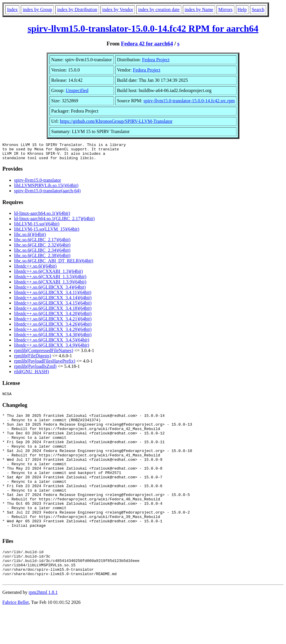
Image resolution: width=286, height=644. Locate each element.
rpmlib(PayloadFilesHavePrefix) (45, 365)
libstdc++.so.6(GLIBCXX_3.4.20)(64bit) (53, 317)
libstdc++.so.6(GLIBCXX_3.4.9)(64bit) (52, 349)
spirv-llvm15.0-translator (38, 184)
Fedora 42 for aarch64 (147, 44)
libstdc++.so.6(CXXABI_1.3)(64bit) (48, 275)
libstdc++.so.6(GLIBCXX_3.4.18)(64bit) (53, 312)
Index (12, 10)
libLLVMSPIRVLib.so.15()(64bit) (46, 189)
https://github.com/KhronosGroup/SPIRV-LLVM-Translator (116, 121)
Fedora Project (156, 60)
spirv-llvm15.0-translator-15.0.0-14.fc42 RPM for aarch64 (143, 28)
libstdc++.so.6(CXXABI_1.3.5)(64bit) (50, 280)
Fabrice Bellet (16, 637)
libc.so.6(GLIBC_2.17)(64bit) (42, 243)
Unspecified (77, 90)
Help (242, 10)
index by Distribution (77, 10)
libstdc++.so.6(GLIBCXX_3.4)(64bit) (50, 291)
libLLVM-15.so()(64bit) (37, 227)
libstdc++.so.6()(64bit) (35, 270)
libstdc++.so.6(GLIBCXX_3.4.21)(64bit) (53, 322)
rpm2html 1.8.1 (43, 627)
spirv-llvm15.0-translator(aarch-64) (47, 194)
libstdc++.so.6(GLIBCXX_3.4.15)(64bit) (53, 306)
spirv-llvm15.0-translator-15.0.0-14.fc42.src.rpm (189, 101)
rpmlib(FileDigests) (33, 359)
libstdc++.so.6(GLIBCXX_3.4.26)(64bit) (53, 328)
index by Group (37, 10)
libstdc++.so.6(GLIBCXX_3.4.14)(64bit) (53, 301)
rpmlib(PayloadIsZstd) (35, 370)
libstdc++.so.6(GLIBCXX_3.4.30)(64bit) (53, 338)
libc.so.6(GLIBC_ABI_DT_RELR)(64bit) (54, 264)
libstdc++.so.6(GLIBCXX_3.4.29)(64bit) (53, 333)
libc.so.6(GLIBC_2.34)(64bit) (42, 254)
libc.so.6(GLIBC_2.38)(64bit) (42, 259)
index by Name (199, 10)
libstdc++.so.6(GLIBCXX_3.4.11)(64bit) (53, 296)
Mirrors (225, 10)
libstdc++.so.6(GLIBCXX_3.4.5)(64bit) (52, 343)
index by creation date (159, 10)
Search (258, 10)
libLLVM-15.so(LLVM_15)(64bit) (47, 233)
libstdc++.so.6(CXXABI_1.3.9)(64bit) (50, 285)
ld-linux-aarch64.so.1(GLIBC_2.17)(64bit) (54, 222)
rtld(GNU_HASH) (32, 375)
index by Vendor (118, 10)
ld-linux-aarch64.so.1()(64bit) (42, 217)
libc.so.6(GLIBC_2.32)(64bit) (42, 248)
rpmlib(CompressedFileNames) (44, 354)
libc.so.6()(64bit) (30, 238)
